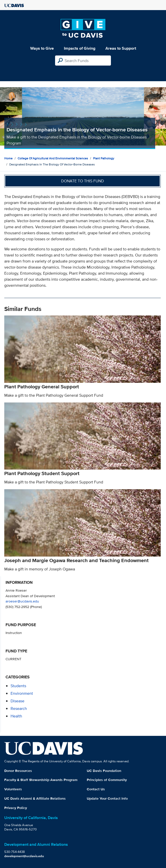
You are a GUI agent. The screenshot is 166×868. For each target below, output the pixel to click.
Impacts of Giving (80, 48)
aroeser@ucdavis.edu (22, 601)
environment (22, 693)
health (16, 716)
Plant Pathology (104, 158)
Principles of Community (107, 780)
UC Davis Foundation (104, 771)
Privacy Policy (16, 808)
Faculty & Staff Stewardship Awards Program (41, 780)
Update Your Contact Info (107, 798)
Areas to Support (121, 48)
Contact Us (96, 789)
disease (17, 701)
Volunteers (13, 789)
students (18, 686)
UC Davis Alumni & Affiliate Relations (35, 798)
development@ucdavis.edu (24, 856)
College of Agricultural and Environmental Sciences (53, 158)
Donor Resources (18, 771)
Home (8, 158)
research (19, 708)
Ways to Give (42, 48)
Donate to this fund (82, 181)
